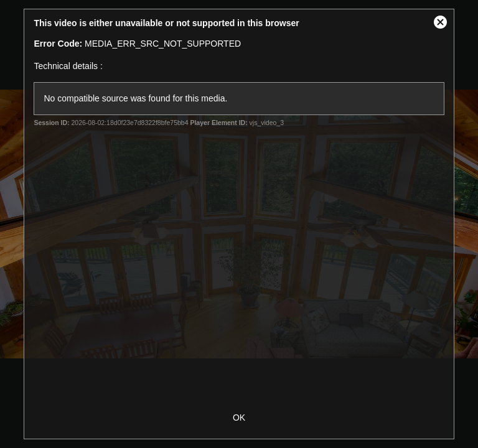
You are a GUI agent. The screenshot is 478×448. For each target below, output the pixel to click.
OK (239, 418)
